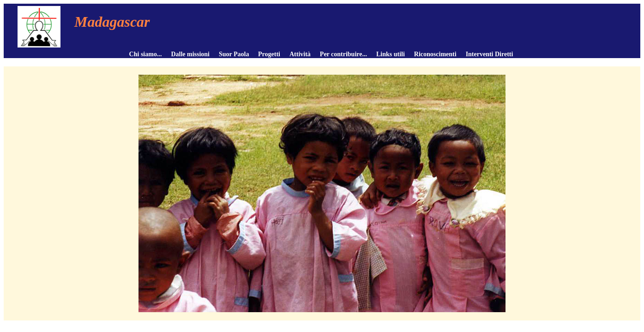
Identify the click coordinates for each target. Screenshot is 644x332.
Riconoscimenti (435, 54)
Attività (300, 54)
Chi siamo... (146, 54)
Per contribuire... (343, 54)
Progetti (269, 54)
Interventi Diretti (490, 54)
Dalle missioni (190, 54)
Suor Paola (234, 54)
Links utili (391, 54)
